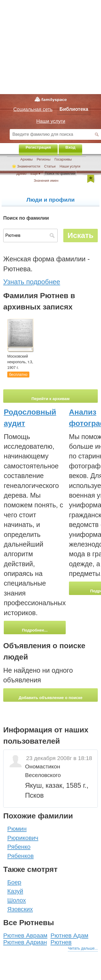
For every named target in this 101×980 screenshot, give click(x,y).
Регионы (43, 159)
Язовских (20, 909)
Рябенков (20, 856)
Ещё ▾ (35, 174)
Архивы (27, 159)
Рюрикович (23, 838)
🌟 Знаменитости (26, 166)
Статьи (50, 166)
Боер (14, 882)
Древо (21, 174)
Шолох (17, 900)
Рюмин (17, 829)
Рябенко (19, 847)
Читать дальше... (83, 948)
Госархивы (63, 159)
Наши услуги (70, 166)
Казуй (15, 891)
